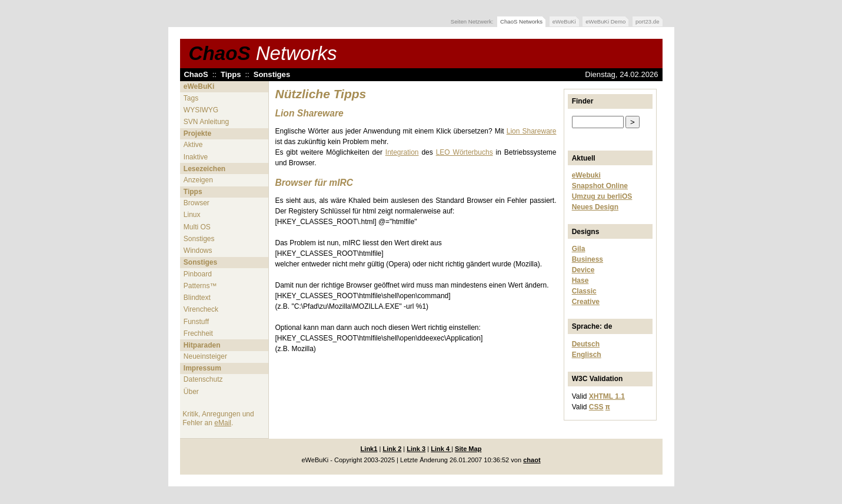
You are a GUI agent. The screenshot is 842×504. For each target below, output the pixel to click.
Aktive (193, 145)
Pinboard (198, 274)
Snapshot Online (600, 186)
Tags (191, 98)
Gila (579, 249)
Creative (586, 302)
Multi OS (197, 227)
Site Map (468, 449)
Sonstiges (272, 74)
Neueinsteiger (205, 356)
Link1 (369, 449)
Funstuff (196, 322)
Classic (584, 291)
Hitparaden (202, 345)
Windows (198, 251)
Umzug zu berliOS (602, 196)
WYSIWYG (201, 110)
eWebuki (586, 175)
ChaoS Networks (521, 21)
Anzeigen (198, 180)
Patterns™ (200, 286)
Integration (402, 152)
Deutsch (586, 344)
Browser (197, 203)
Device (583, 270)
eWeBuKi (564, 21)
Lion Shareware (532, 131)
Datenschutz (203, 379)
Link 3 (416, 449)
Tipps (231, 74)
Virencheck (201, 309)
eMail (223, 423)
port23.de (648, 21)
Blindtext (197, 298)
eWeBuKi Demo (605, 21)
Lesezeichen (204, 169)
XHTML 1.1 (607, 396)
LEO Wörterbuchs (465, 152)
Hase (580, 281)
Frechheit (198, 333)
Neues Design (595, 207)
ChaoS (263, 53)
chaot (532, 460)
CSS (596, 407)
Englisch (587, 355)
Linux (192, 215)
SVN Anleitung (206, 122)
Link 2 (392, 449)
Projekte (197, 133)
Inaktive (196, 157)
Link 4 (441, 449)
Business (588, 259)
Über (191, 392)
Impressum (202, 368)
